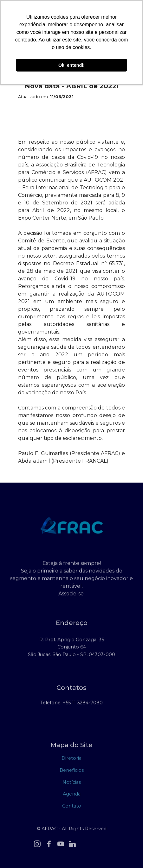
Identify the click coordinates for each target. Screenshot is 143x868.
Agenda (72, 795)
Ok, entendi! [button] (71, 65)
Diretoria (71, 760)
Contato (72, 807)
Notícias (72, 784)
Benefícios (72, 771)
